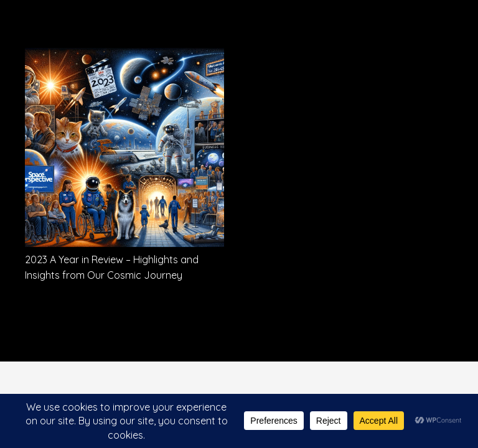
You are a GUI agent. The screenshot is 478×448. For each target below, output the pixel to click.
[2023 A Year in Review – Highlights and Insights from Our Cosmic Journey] (124, 57)
